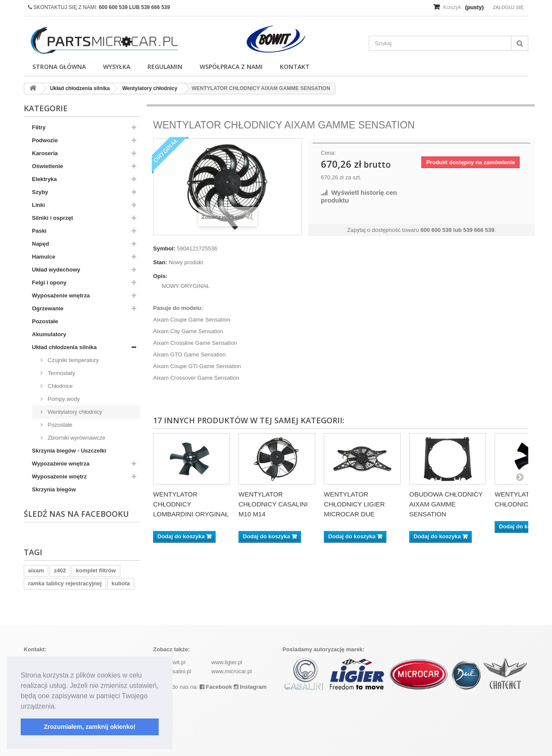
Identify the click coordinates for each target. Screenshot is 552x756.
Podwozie (45, 140)
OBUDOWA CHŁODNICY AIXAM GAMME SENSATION (446, 504)
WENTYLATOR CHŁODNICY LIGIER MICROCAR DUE (354, 504)
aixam (36, 570)
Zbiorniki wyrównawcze (76, 438)
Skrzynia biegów (54, 489)
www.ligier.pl (227, 662)
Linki (38, 205)
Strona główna (59, 67)
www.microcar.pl (232, 671)
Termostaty (61, 373)
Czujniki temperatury (72, 360)
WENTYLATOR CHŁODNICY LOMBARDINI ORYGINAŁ (191, 504)
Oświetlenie (47, 166)
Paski (39, 231)
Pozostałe (45, 321)
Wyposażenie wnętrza (61, 295)
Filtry (39, 127)
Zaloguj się (508, 7)
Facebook (216, 687)
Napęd (41, 244)
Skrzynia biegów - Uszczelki (69, 451)
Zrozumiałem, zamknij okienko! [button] (90, 727)
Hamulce (44, 257)
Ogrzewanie (48, 308)
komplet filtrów (96, 570)
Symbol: (164, 248)
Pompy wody (63, 399)
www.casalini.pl (172, 671)
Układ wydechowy (56, 270)
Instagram (250, 687)
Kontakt (295, 67)
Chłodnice (59, 386)
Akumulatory (49, 334)
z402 (60, 570)
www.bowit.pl (169, 662)
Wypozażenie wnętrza (61, 464)
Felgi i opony (49, 283)
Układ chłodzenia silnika (64, 347)
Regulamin (165, 67)
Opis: (160, 276)
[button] (60, 707)
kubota (121, 583)
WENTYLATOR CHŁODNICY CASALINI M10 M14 (273, 504)
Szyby (40, 192)
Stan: (160, 262)
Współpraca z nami (231, 67)
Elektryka (44, 179)
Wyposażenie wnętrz (59, 476)
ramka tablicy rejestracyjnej (65, 583)
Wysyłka (117, 67)
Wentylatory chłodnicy (74, 412)
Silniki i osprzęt (52, 218)
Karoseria (45, 153)
